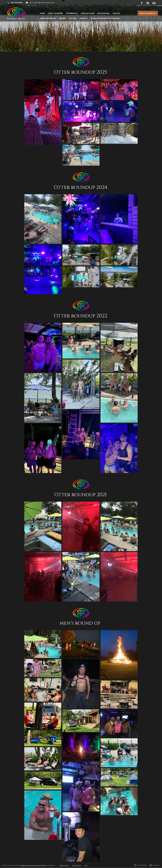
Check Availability (148, 13)
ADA (86, 865)
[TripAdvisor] (155, 3)
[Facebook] (143, 3)
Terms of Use (77, 865)
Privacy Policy (64, 865)
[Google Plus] (149, 3)
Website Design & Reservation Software (33, 865)
